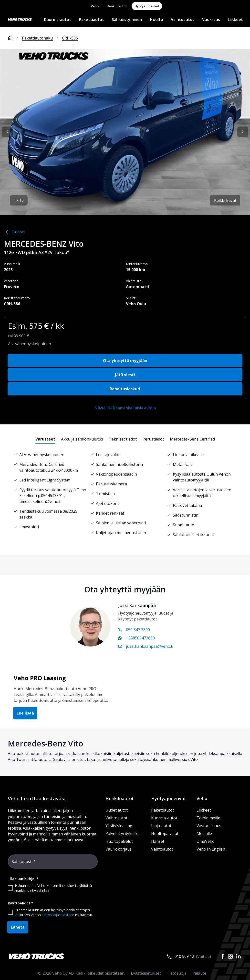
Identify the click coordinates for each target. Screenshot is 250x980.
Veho (95, 6)
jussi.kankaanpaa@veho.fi (146, 646)
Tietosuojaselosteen (58, 915)
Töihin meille (208, 818)
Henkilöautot (117, 6)
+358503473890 (136, 638)
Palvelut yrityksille (122, 833)
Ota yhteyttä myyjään (125, 361)
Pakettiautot (91, 20)
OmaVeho (206, 841)
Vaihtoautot (183, 20)
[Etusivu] (15, 38)
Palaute (199, 973)
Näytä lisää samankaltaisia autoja (125, 408)
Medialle (204, 833)
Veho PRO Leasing (40, 678)
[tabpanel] (125, 495)
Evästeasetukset (146, 973)
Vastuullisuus (209, 826)
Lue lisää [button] (25, 713)
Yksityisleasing (119, 826)
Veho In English (211, 849)
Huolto (156, 20)
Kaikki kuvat (225, 200)
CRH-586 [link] (70, 38)
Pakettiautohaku (37, 38)
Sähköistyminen (127, 20)
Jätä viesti (125, 375)
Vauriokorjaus (119, 849)
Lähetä (18, 927)
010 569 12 (184, 956)
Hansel (157, 841)
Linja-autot (161, 826)
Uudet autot (117, 810)
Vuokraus (211, 20)
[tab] (45, 439)
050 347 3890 (134, 630)
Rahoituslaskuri (125, 389)
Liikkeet (235, 20)
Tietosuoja (177, 973)
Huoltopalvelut (119, 841)
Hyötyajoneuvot (147, 6)
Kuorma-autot (57, 20)
